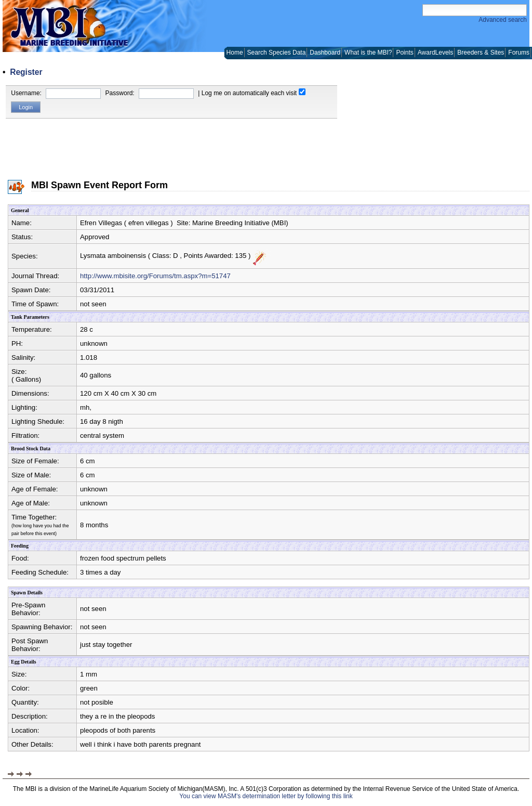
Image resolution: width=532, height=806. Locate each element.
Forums (519, 53)
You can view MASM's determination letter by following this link (266, 796)
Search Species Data (277, 53)
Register (26, 72)
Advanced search (503, 20)
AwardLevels (435, 53)
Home (235, 53)
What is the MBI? (368, 53)
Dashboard (325, 53)
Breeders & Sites (481, 53)
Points (404, 53)
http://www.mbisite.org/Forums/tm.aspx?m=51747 (155, 276)
